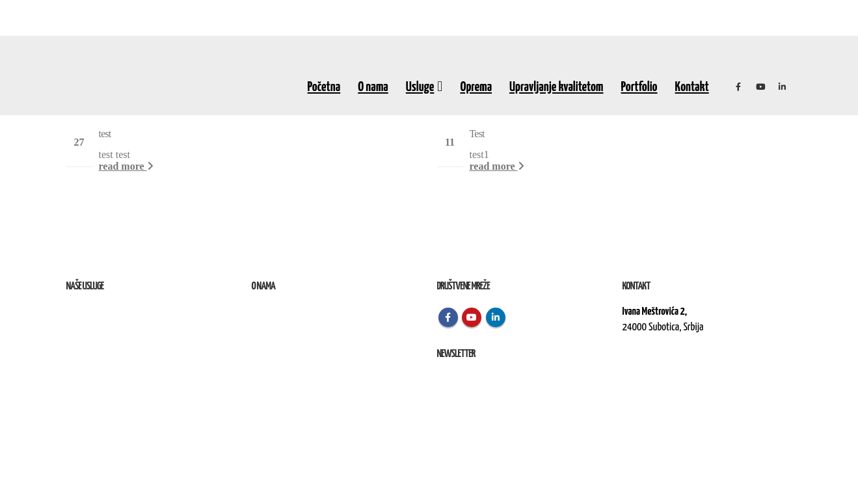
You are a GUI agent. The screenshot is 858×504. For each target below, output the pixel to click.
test (105, 134)
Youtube (472, 317)
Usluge (420, 87)
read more (126, 166)
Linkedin (496, 317)
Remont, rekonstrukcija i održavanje (127, 327)
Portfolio (639, 87)
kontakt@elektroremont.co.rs (674, 372)
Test (477, 134)
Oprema (476, 87)
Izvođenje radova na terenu (112, 343)
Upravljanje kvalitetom (556, 87)
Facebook (448, 317)
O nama (373, 87)
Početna (324, 87)
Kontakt (692, 87)
